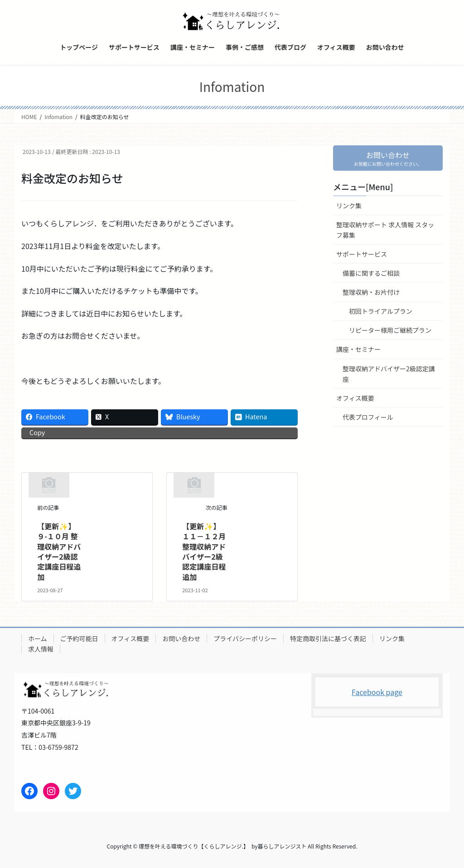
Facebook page (377, 692)
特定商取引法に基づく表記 (328, 638)
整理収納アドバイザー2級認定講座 (389, 374)
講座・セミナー (358, 350)
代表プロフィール (368, 417)
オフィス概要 (355, 398)
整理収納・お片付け (371, 293)
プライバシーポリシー (245, 638)
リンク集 (349, 206)
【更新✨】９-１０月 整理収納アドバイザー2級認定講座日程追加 (59, 551)
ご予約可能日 (79, 638)
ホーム (38, 638)
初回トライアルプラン (381, 312)
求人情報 (41, 649)
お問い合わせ (181, 638)
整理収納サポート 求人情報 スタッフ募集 (385, 230)
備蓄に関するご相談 (371, 273)
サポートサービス (362, 254)
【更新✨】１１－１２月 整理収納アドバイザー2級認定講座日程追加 (204, 551)
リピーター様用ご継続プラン (390, 331)
